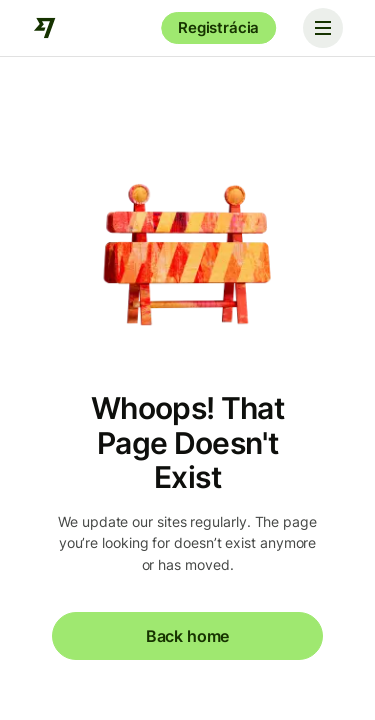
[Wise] (45, 28)
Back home (187, 636)
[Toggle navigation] (323, 28)
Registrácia (218, 27)
